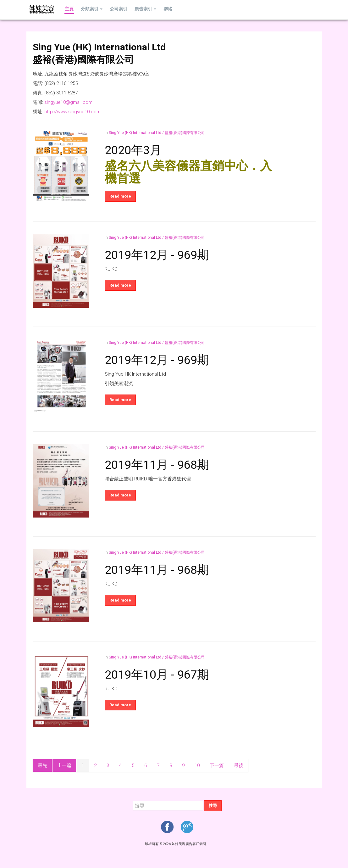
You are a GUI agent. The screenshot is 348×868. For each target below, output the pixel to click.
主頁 (69, 9)
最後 (239, 765)
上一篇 (64, 765)
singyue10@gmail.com (68, 102)
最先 (42, 765)
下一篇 (217, 765)
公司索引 (116, 9)
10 (197, 765)
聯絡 (164, 9)
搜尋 (213, 806)
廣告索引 (142, 9)
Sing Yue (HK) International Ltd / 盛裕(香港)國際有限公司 (157, 133)
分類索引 (90, 9)
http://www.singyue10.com (72, 112)
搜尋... (133, 801)
